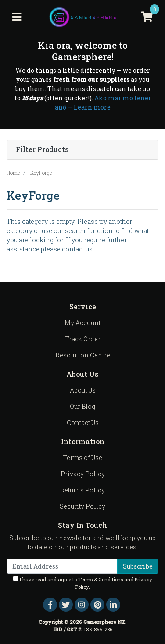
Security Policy (82, 506)
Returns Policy (82, 490)
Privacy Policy (83, 474)
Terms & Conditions (100, 579)
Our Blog (82, 406)
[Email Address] (62, 566)
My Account (82, 323)
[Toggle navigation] (17, 17)
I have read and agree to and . (82, 583)
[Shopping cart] (147, 17)
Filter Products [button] (42, 150)
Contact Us (83, 423)
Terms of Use (82, 458)
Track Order (83, 339)
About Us (83, 390)
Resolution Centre (83, 355)
